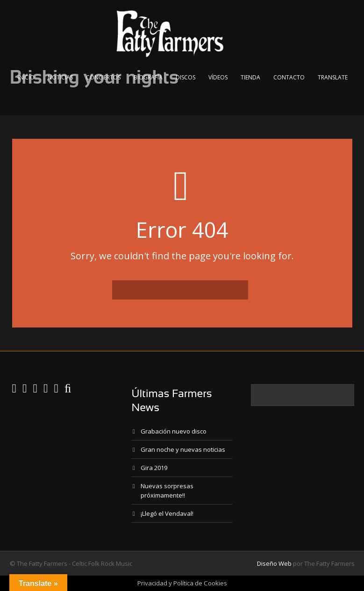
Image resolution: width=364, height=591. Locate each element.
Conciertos (103, 77)
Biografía (148, 77)
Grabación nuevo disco (174, 431)
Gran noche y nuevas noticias (183, 449)
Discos (186, 77)
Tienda (250, 77)
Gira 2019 (154, 468)
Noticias (60, 77)
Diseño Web (274, 563)
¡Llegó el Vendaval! (167, 513)
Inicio (26, 77)
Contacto (289, 77)
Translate (333, 77)
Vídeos (218, 77)
